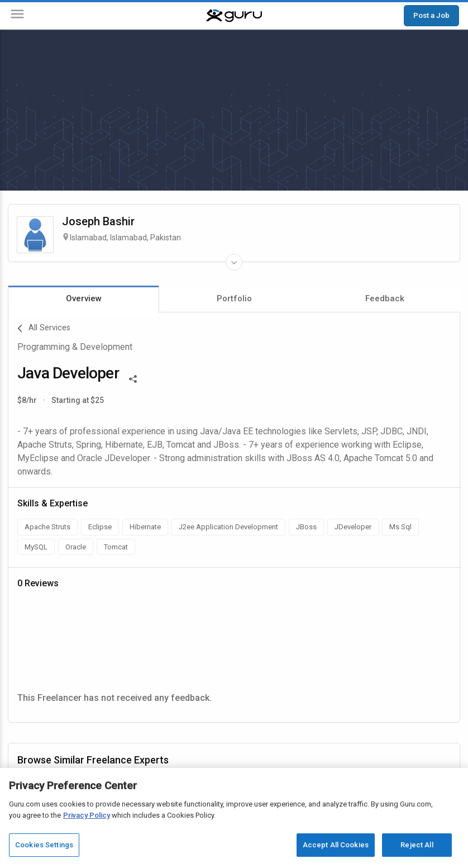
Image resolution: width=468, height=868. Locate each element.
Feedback (385, 298)
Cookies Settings (44, 845)
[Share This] (133, 378)
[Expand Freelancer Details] (234, 262)
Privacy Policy (87, 815)
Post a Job (431, 15)
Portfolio (234, 298)
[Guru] (234, 16)
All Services (44, 329)
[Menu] (17, 16)
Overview (84, 298)
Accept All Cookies (336, 845)
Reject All (417, 845)
